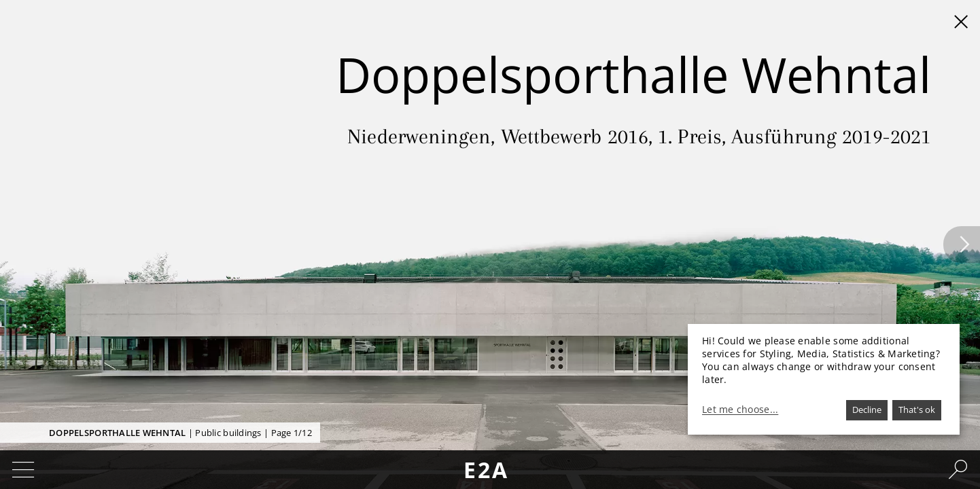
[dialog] (824, 379)
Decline (867, 410)
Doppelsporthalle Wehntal (117, 433)
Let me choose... (740, 410)
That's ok (917, 410)
